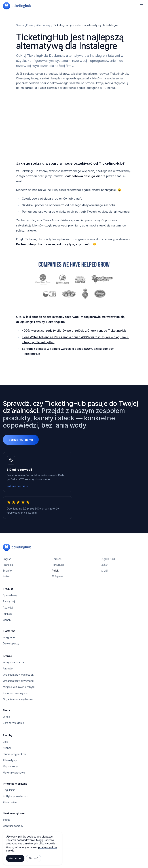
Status (7, 820)
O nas (6, 717)
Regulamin (9, 790)
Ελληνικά (57, 576)
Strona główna (25, 25)
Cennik (7, 620)
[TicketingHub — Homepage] (17, 6)
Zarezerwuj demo (21, 440)
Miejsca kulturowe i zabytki (19, 687)
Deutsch (57, 559)
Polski (56, 571)
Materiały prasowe (14, 773)
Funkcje (8, 614)
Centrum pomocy (13, 826)
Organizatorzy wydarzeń (18, 699)
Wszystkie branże (14, 662)
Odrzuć (33, 858)
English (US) (108, 559)
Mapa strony (10, 766)
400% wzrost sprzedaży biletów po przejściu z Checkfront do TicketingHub (74, 331)
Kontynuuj (15, 858)
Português (58, 565)
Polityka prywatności (15, 796)
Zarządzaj (9, 601)
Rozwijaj (8, 608)
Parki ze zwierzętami (15, 693)
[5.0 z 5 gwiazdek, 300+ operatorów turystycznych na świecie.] (38, 508)
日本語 (104, 565)
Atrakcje (8, 668)
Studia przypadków (15, 754)
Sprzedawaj (10, 595)
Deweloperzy (11, 643)
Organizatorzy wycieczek (18, 675)
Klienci (7, 748)
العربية (104, 571)
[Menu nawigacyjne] (141, 6)
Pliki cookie (10, 802)
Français (8, 565)
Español (8, 571)
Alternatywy (43, 25)
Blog (6, 742)
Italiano (7, 576)
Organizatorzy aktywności (18, 681)
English (7, 559)
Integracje (9, 637)
